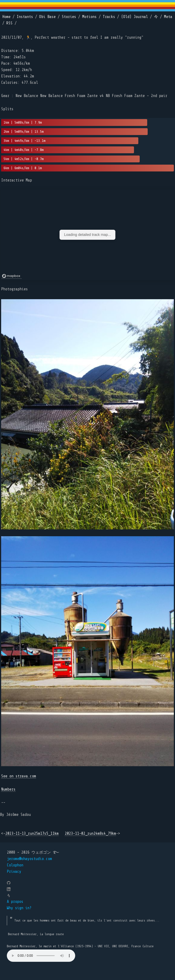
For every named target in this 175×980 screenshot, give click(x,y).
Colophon (15, 865)
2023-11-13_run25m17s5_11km (32, 833)
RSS (9, 23)
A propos (15, 902)
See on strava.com (19, 776)
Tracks (109, 17)
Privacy (14, 872)
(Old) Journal (135, 17)
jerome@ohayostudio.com (29, 859)
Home (6, 17)
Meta (168, 17)
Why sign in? (19, 908)
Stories (69, 17)
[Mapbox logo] (12, 276)
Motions (89, 17)
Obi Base (47, 17)
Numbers (8, 789)
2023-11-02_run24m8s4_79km (90, 833)
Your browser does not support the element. (41, 956)
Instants (25, 17)
